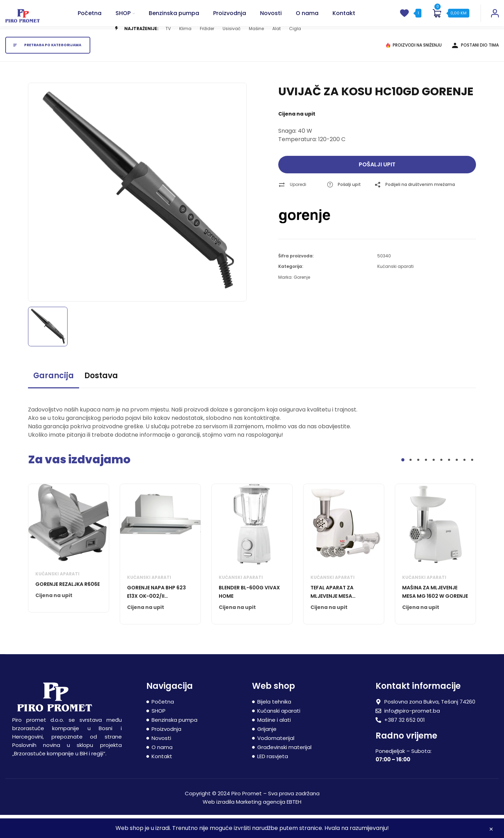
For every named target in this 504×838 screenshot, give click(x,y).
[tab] (54, 402)
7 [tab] (449, 483)
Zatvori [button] (491, 830)
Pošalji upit (377, 188)
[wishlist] (404, 20)
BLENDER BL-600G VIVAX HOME (249, 615)
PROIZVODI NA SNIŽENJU (417, 68)
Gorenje (302, 300)
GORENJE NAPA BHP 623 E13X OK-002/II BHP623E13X (156, 615)
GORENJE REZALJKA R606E (68, 607)
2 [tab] (411, 483)
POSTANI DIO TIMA (480, 68)
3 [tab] (418, 483)
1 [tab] (403, 483)
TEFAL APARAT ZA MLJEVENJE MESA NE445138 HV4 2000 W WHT (339, 615)
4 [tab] (426, 483)
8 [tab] (457, 483)
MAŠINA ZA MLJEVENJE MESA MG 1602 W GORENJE (435, 615)
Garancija (54, 399)
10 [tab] (472, 483)
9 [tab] (464, 483)
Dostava (101, 399)
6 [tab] (441, 483)
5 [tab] (434, 483)
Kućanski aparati (395, 289)
